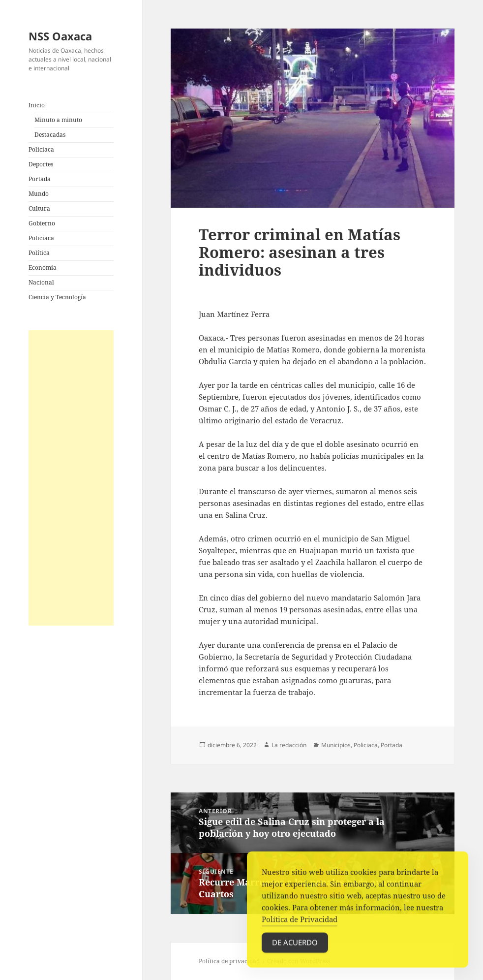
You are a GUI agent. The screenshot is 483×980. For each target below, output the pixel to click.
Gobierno (42, 223)
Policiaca (41, 149)
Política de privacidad (229, 961)
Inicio (37, 105)
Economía (43, 268)
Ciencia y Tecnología (57, 297)
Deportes (41, 164)
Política (39, 253)
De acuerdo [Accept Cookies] (295, 945)
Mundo (39, 194)
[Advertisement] (71, 478)
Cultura (39, 208)
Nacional (41, 282)
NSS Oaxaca (60, 36)
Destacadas (50, 135)
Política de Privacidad (300, 922)
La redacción (289, 745)
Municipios (336, 745)
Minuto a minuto (58, 120)
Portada (40, 179)
